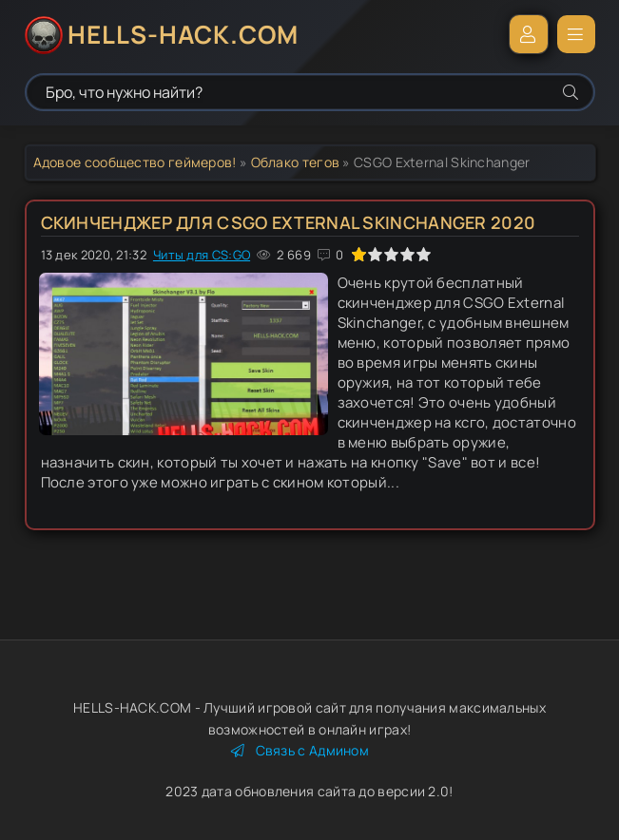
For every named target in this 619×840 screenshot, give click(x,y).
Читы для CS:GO (202, 255)
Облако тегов (296, 162)
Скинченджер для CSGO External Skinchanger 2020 (289, 222)
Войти (529, 34)
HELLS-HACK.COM (183, 34)
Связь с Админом (300, 750)
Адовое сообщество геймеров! (135, 162)
